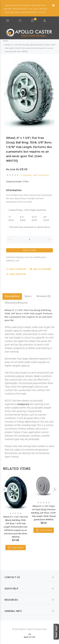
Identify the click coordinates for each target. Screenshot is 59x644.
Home (5, 41)
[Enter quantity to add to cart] (29, 240)
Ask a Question (16, 274)
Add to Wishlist (16, 269)
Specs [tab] (28, 296)
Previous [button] (7, 94)
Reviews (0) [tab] (44, 296)
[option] (29, 94)
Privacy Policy (40, 629)
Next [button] (52, 94)
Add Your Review (41, 175)
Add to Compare (40, 269)
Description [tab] (12, 296)
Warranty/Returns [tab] (16, 303)
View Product (17, 548)
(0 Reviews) (26, 175)
